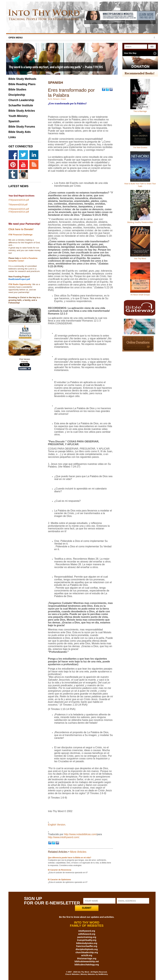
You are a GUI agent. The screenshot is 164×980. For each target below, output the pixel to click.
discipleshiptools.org (87, 949)
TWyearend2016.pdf (18, 205)
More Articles (78, 852)
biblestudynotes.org (87, 943)
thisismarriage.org (87, 958)
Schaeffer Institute (21, 105)
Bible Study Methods (22, 79)
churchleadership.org (87, 952)
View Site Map (130, 53)
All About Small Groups (140, 295)
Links (12, 137)
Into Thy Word (140, 259)
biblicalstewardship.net (87, 961)
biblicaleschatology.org (87, 965)
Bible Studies (17, 90)
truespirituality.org (87, 940)
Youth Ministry (18, 116)
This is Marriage (140, 111)
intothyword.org (87, 931)
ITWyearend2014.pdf (19, 212)
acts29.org (87, 955)
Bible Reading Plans (22, 84)
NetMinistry (103, 974)
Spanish (14, 121)
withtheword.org (87, 934)
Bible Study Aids (20, 132)
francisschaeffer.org (87, 946)
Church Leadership (21, 100)
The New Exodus (140, 148)
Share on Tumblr (25, 369)
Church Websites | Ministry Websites (81, 974)
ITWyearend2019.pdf (19, 200)
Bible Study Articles (22, 111)
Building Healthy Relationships (140, 222)
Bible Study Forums (22, 127)
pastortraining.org (87, 937)
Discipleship (17, 95)
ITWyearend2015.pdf (19, 209)
